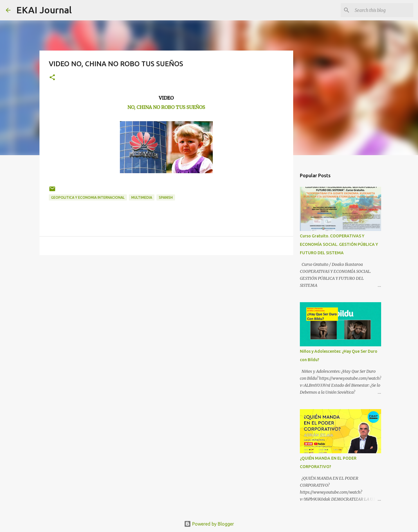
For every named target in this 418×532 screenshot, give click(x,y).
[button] (52, 78)
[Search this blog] (383, 10)
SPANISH (166, 197)
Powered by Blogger (209, 524)
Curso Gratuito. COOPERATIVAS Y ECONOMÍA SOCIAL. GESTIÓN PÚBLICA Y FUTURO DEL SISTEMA (339, 244)
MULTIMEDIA (142, 197)
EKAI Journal (44, 10)
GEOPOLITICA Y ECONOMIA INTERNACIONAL (88, 197)
